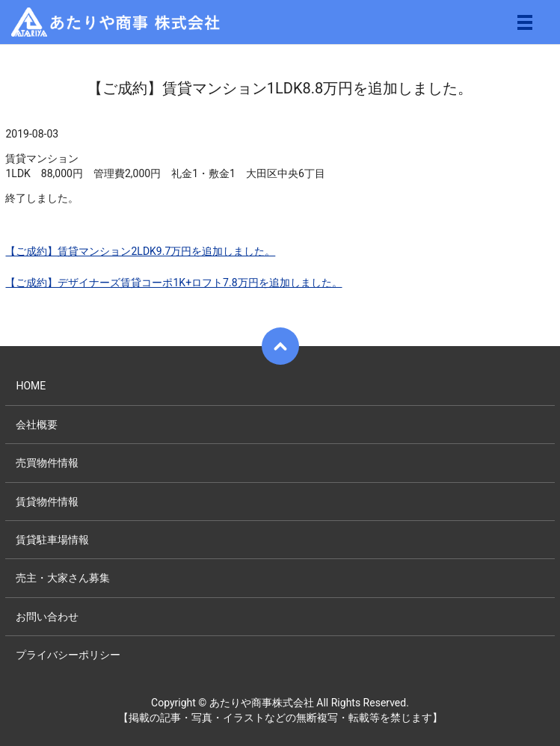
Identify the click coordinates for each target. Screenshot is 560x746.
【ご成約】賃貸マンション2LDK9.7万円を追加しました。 (140, 251)
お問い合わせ (47, 617)
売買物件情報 (47, 463)
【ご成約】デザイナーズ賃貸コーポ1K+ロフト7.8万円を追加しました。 (173, 283)
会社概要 (37, 425)
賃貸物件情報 (47, 502)
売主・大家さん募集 (63, 578)
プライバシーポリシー (68, 655)
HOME (31, 386)
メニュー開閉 (525, 22)
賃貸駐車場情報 (52, 540)
